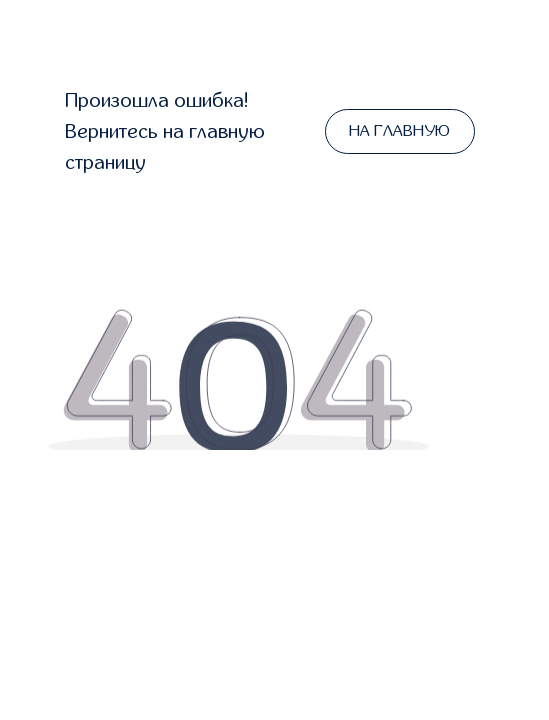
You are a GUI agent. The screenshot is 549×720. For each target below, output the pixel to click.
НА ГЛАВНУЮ (399, 131)
